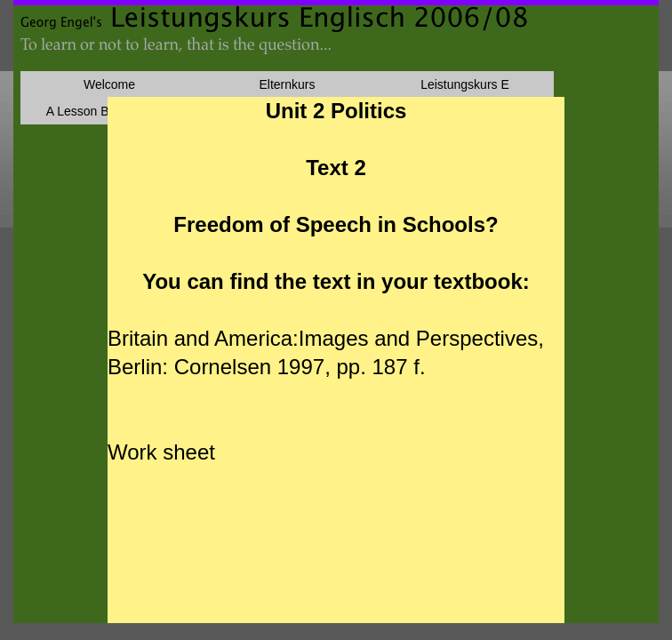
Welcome (109, 84)
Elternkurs (287, 84)
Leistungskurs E (465, 84)
